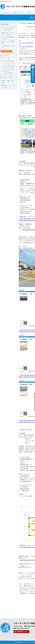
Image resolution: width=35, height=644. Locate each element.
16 (7, 67)
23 (7, 69)
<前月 (5, 73)
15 (5, 67)
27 (14, 69)
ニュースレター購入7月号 (26, 47)
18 (10, 67)
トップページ (6, 13)
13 (14, 65)
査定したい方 (17, 13)
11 (10, 65)
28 (3, 71)
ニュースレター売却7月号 (26, 43)
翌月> (11, 73)
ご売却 (29, 13)
